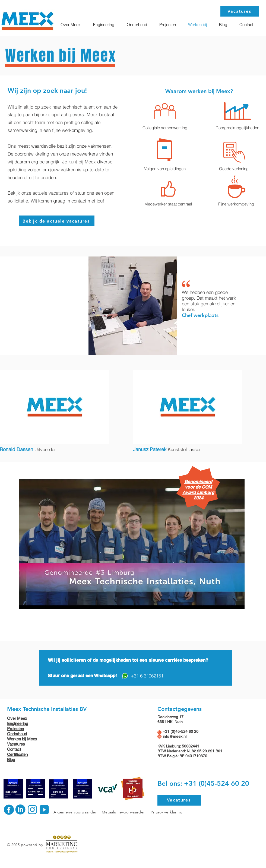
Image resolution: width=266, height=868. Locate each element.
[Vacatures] (240, 11)
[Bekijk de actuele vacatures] (57, 221)
